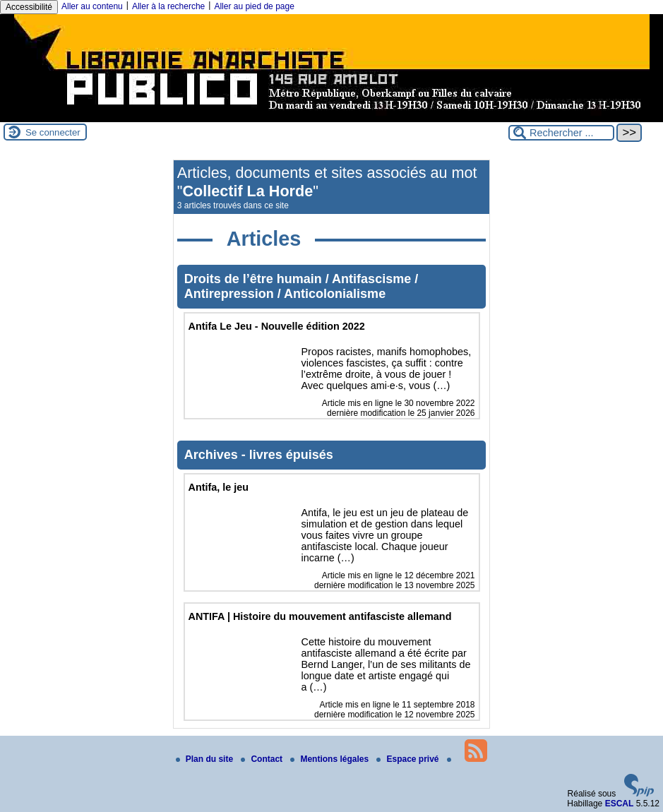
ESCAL (620, 804)
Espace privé (408, 759)
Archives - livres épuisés (259, 455)
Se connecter (53, 132)
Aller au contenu (92, 6)
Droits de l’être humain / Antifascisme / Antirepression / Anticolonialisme (301, 286)
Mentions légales (330, 759)
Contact (263, 759)
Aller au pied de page (254, 6)
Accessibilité (29, 7)
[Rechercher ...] (561, 133)
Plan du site (206, 759)
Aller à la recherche (168, 6)
